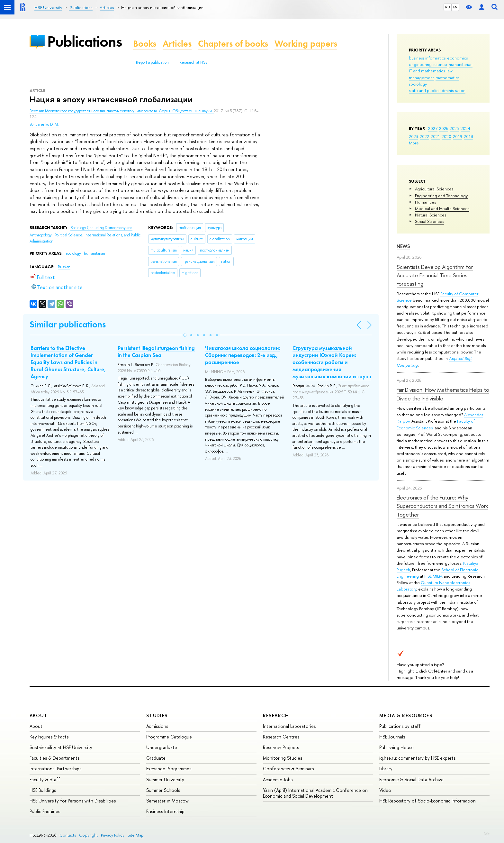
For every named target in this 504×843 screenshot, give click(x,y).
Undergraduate (162, 747)
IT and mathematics (427, 71)
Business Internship (165, 811)
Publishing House (396, 747)
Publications (85, 41)
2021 (435, 136)
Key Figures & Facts (49, 737)
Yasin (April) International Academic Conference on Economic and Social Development (315, 793)
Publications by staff (400, 726)
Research (276, 715)
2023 (414, 136)
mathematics (447, 78)
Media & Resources (406, 715)
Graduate (156, 758)
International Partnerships (55, 769)
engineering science (428, 64)
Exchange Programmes (169, 769)
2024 (465, 128)
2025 (454, 128)
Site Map (136, 835)
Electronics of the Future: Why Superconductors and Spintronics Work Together (442, 506)
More (414, 143)
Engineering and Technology (441, 196)
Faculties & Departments (54, 758)
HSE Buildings (43, 790)
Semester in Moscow (167, 801)
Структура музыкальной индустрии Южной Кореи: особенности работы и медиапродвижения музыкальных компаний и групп (332, 362)
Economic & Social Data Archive (411, 779)
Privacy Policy (113, 835)
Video (385, 790)
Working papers (306, 44)
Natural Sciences (431, 215)
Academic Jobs (278, 779)
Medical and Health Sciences (442, 208)
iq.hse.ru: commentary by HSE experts (417, 758)
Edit (487, 834)
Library (386, 769)
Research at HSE (193, 62)
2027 (433, 128)
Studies (157, 715)
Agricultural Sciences (434, 189)
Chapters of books (233, 44)
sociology (418, 84)
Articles (177, 44)
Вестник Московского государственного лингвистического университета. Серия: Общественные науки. (122, 111)
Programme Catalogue (169, 737)
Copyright (88, 835)
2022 (424, 136)
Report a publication (152, 62)
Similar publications (68, 324)
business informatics (427, 58)
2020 (446, 136)
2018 (468, 136)
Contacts (68, 835)
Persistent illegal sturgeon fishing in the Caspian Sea (156, 352)
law (450, 71)
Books (145, 44)
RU (448, 7)
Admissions (157, 726)
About (39, 715)
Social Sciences (429, 221)
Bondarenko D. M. (44, 124)
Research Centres (281, 737)
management (421, 78)
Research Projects (281, 747)
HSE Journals (392, 737)
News (403, 246)
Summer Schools (163, 790)
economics (457, 58)
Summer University (165, 779)
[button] (185, 335)
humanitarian (461, 64)
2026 (444, 128)
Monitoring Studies (283, 758)
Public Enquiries (45, 811)
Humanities (425, 202)
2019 (458, 136)
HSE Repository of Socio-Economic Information (428, 801)
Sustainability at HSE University (61, 747)
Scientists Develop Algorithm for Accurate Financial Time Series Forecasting (435, 275)
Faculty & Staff (45, 779)
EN (455, 7)
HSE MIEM (433, 576)
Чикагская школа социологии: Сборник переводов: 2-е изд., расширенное (243, 355)
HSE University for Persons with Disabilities (73, 801)
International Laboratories (289, 726)
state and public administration (437, 90)
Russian (64, 267)
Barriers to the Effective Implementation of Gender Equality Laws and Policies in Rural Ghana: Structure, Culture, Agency (68, 362)
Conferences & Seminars (288, 769)
